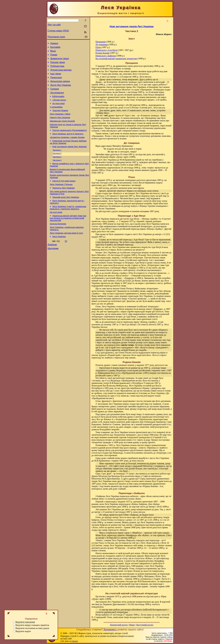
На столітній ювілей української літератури (116, 59)
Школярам (53, 269)
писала (148, 77)
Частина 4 (57, 173)
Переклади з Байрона (106, 56)
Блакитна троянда (127, 82)
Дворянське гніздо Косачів (62, 130)
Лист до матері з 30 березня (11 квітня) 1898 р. (134, 537)
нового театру (139, 131)
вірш (107, 154)
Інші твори (56, 78)
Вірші (53, 52)
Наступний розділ (145, 625)
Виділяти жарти (23, 631)
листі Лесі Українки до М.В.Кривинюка (117, 160)
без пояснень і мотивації (129, 185)
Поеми (54, 56)
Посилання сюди (56, 37)
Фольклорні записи (60, 86)
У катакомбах (56, 115)
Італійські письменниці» (149, 270)
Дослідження (57, 99)
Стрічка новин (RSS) (58, 31)
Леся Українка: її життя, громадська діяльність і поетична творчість (68, 225)
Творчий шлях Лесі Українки (66, 213)
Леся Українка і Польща (61, 199)
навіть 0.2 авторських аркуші (130, 556)
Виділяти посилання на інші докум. (33, 628)
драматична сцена (124, 66)
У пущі (130, 474)
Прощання (101, 42)
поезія (102, 596)
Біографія (55, 48)
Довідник (52, 265)
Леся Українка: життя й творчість (68, 144)
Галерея (55, 94)
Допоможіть (110, 630)
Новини (54, 44)
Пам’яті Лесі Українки (60, 126)
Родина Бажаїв (102, 53)
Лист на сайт (54, 25)
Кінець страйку (150, 219)
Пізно (98, 47)
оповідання (130, 180)
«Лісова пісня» (59, 107)
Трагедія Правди (60, 118)
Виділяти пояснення (25, 622)
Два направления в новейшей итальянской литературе (126, 226)
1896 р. (140, 278)
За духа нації (59, 111)
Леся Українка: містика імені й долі (66, 252)
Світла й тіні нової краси (64, 196)
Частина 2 (57, 166)
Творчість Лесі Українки (63, 203)
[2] (66, 261)
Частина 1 (57, 162)
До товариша (102, 44)
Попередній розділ (119, 625)
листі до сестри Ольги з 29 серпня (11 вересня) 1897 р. (130, 195)
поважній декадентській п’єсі (157, 424)
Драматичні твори (59, 61)
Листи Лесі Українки (61, 90)
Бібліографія (58, 103)
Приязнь (152, 448)
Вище (132, 625)
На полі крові (56, 230)
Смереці (75, 641)
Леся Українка (59, 256)
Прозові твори (58, 65)
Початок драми (103, 365)
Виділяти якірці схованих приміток (32, 625)
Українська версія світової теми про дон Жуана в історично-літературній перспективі (68, 236)
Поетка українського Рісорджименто (70, 140)
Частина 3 (57, 169)
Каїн (138, 499)
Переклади (56, 82)
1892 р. (142, 268)
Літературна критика (61, 73)
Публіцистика (57, 69)
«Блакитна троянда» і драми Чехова (67, 148)
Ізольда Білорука (58, 242)
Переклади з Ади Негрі (107, 50)
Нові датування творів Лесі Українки (70, 158)
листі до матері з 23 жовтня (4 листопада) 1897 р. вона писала (131, 511)
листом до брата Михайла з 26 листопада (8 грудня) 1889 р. (131, 254)
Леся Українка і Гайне (60, 122)
